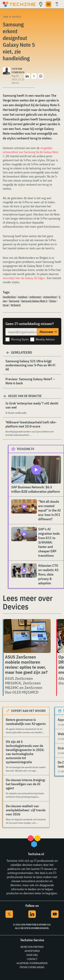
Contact (32, 959)
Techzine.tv (26, 449)
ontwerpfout (50, 297)
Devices (17, 17)
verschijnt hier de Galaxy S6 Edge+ (24, 278)
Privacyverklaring (32, 967)
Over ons (32, 955)
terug (6, 305)
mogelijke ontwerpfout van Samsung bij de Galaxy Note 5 (31, 152)
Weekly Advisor (45, 339)
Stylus (53, 301)
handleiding (9, 297)
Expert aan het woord (28, 711)
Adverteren (32, 951)
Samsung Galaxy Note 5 (34, 301)
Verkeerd (16, 305)
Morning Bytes (20, 339)
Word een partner (32, 947)
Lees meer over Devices (28, 602)
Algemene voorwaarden (32, 963)
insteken (23, 297)
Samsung (14, 301)
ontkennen (35, 297)
